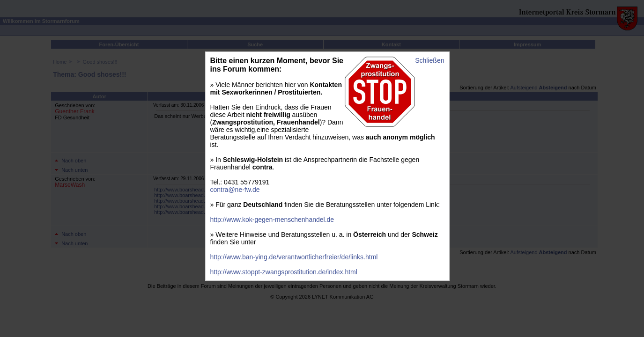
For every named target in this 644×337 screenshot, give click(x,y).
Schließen (429, 60)
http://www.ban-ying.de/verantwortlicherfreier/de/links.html (294, 257)
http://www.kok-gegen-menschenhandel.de (272, 220)
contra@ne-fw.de (235, 190)
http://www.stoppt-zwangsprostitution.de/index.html (284, 272)
